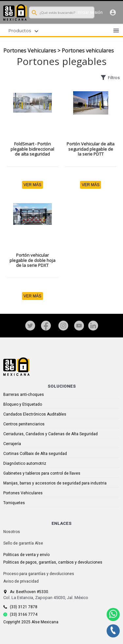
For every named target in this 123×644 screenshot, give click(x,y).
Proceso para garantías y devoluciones (39, 574)
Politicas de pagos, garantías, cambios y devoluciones (53, 562)
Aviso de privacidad (21, 581)
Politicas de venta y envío (26, 555)
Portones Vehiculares (30, 51)
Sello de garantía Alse (23, 543)
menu (116, 31)
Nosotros (12, 532)
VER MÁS (32, 185)
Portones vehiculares (88, 51)
